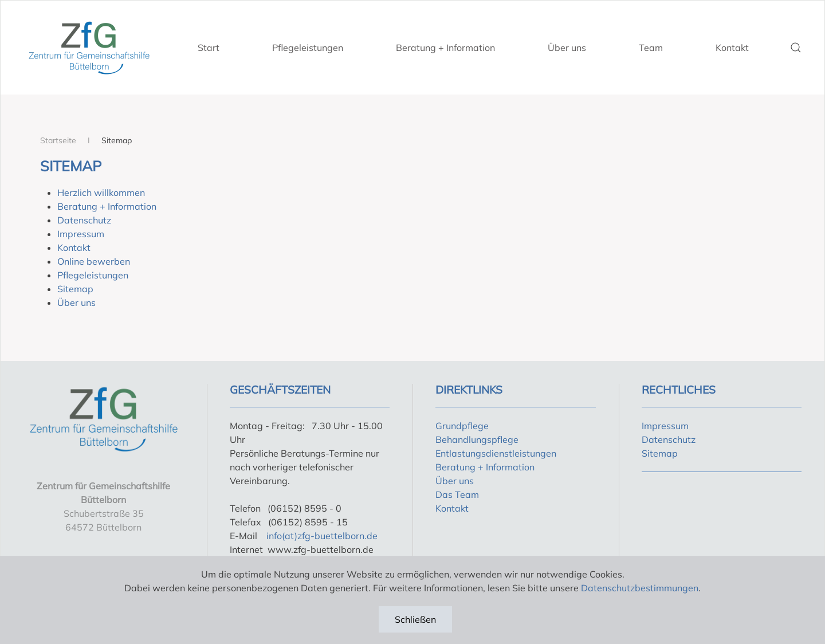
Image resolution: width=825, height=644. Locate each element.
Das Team (457, 494)
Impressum (81, 234)
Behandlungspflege (477, 439)
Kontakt (732, 48)
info (274, 536)
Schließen (415, 619)
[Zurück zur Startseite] (89, 48)
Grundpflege (462, 426)
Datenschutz (84, 220)
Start (209, 48)
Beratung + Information (445, 48)
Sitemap (75, 289)
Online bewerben (94, 261)
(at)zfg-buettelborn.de (330, 536)
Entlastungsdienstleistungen (496, 453)
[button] (796, 48)
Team (651, 48)
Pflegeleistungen (308, 48)
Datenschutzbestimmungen (640, 588)
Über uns (567, 48)
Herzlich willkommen (101, 193)
